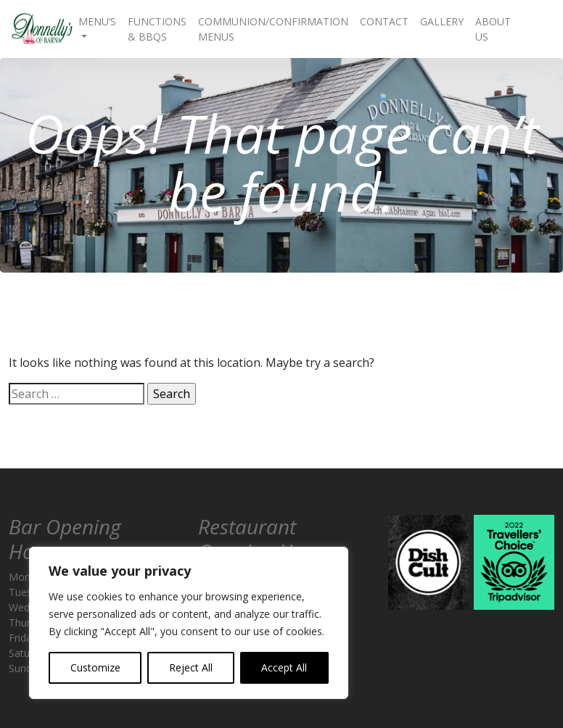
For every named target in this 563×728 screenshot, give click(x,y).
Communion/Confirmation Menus (273, 29)
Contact (384, 21)
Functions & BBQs (157, 29)
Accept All (284, 667)
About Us (493, 29)
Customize (95, 667)
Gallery (442, 21)
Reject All (191, 667)
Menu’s (97, 21)
